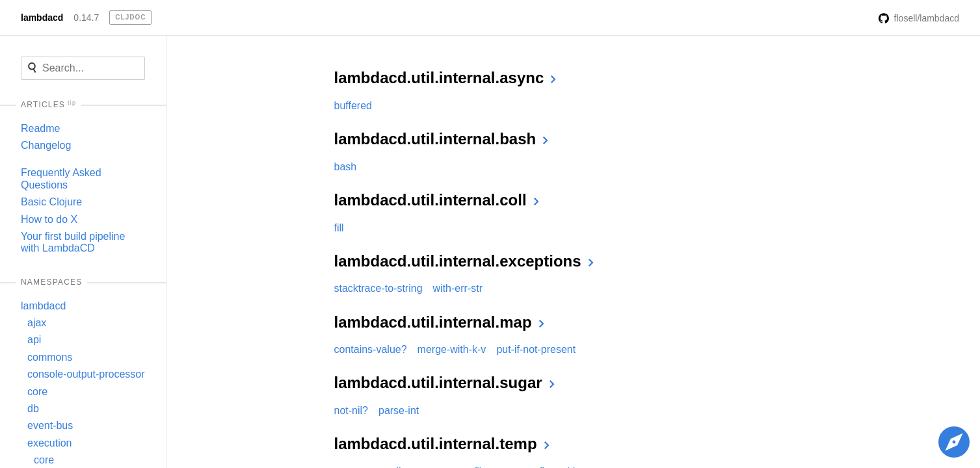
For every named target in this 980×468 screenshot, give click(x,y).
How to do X (49, 219)
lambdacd (42, 18)
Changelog (46, 145)
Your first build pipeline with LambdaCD (73, 242)
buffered (353, 106)
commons (50, 357)
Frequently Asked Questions (61, 178)
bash (346, 167)
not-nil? (351, 410)
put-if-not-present (536, 349)
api (34, 340)
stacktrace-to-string (378, 288)
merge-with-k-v (452, 349)
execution (50, 443)
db (33, 409)
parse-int (399, 410)
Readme (40, 128)
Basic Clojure (51, 202)
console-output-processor (86, 374)
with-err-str (458, 288)
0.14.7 (86, 18)
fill (339, 228)
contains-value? (371, 349)
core (37, 392)
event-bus (50, 425)
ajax (37, 323)
